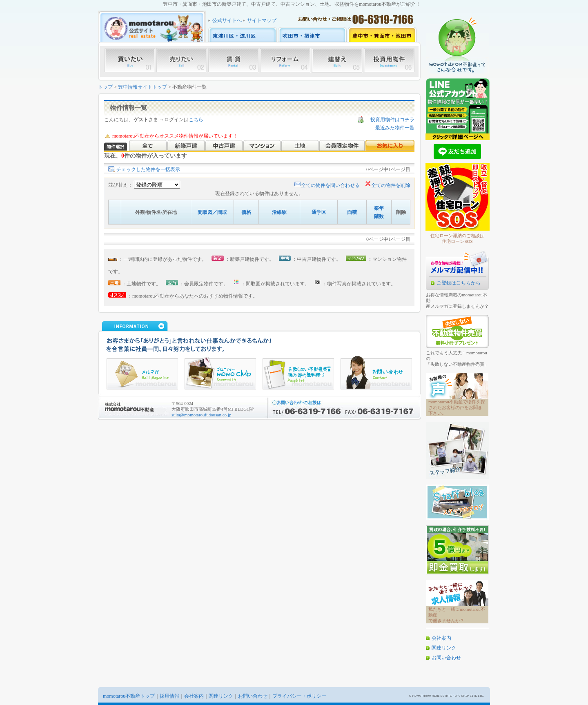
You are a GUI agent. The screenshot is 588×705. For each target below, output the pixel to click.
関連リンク (444, 648)
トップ (105, 87)
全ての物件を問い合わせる (327, 185)
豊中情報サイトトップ (143, 87)
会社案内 (441, 638)
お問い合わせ (446, 658)
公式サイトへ (227, 20)
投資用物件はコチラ (392, 120)
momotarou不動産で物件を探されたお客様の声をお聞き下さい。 (457, 407)
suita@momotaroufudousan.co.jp (201, 415)
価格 (246, 212)
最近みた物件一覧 (395, 128)
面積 (352, 212)
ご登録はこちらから (459, 283)
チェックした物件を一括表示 (148, 169)
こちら (196, 120)
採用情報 (169, 696)
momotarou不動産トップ (129, 696)
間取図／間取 (212, 212)
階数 (379, 216)
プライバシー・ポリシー (299, 696)
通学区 (319, 212)
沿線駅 (279, 212)
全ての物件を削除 (388, 185)
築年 (379, 208)
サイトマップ (262, 20)
